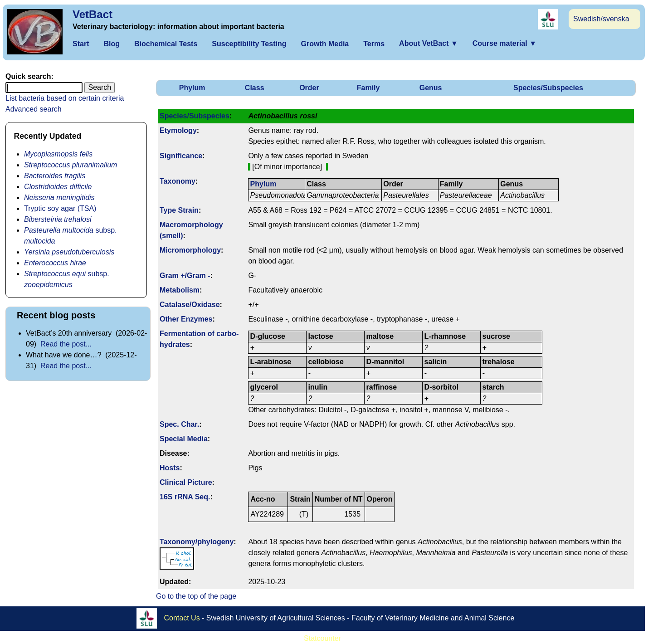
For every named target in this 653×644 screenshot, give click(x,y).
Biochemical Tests (166, 44)
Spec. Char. (179, 424)
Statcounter (322, 638)
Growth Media (325, 44)
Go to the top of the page (196, 596)
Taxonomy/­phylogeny (197, 542)
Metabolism (180, 290)
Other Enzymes (186, 319)
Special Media (184, 439)
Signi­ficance (181, 156)
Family (368, 88)
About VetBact (429, 43)
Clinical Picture (186, 482)
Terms (374, 44)
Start (81, 44)
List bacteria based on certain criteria (65, 98)
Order (309, 88)
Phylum (192, 88)
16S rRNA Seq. (185, 497)
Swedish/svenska (601, 19)
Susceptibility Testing (249, 44)
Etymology (178, 130)
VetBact (93, 14)
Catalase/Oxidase (190, 305)
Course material (504, 43)
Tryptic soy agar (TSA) (60, 208)
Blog (112, 44)
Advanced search (34, 109)
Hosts (170, 468)
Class (255, 88)
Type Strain (179, 210)
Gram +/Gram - (185, 276)
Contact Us (182, 618)
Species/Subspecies (548, 88)
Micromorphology (190, 250)
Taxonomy (178, 181)
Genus (431, 88)
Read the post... (66, 344)
